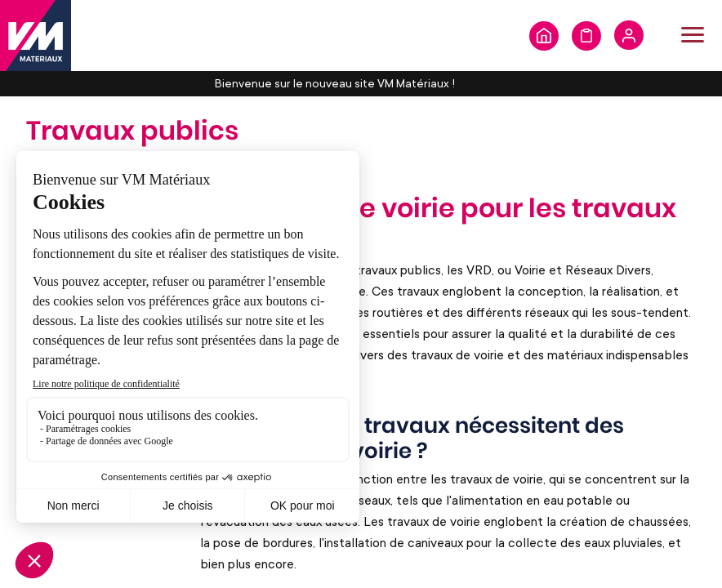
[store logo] (36, 36)
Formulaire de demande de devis (586, 36)
